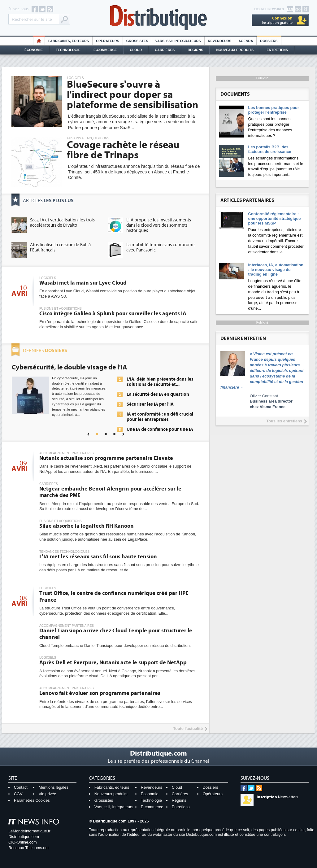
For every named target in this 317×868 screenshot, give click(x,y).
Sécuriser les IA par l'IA (150, 404)
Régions (195, 50)
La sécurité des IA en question (158, 394)
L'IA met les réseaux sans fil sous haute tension (98, 557)
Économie (34, 50)
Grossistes (137, 41)
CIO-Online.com (23, 842)
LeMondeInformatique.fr (29, 831)
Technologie (68, 50)
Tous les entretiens (284, 421)
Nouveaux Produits (235, 50)
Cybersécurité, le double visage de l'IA (69, 367)
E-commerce (105, 50)
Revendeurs (220, 41)
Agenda (246, 41)
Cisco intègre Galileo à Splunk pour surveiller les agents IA (113, 314)
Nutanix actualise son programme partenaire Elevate (106, 458)
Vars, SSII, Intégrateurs (178, 41)
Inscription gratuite (277, 20)
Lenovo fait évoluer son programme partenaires (100, 693)
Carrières (165, 50)
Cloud (136, 50)
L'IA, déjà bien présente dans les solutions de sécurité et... (160, 382)
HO (39, 41)
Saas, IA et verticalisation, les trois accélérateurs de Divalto (62, 223)
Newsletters (277, 797)
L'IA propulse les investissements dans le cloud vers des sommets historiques (159, 225)
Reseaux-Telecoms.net (28, 848)
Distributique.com (24, 837)
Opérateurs (108, 41)
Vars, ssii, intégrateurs (114, 807)
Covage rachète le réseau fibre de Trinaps (123, 150)
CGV (18, 794)
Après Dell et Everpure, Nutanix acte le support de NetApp (113, 663)
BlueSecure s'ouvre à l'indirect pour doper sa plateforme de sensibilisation (132, 95)
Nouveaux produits (111, 794)
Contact (21, 787)
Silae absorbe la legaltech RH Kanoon (87, 526)
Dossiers (269, 41)
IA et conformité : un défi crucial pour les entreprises (160, 417)
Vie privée (48, 794)
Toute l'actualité (188, 728)
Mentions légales (54, 787)
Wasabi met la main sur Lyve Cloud (83, 283)
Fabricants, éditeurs (69, 41)
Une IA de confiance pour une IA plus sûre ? (160, 432)
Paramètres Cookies (32, 800)
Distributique (158, 18)
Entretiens (277, 50)
